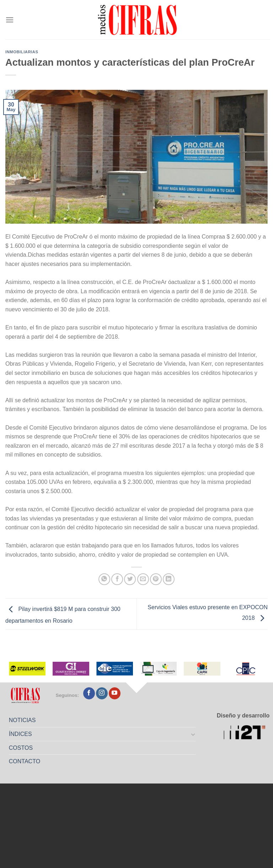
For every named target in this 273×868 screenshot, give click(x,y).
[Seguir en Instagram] (102, 693)
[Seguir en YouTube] (115, 693)
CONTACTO (25, 761)
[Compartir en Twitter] (130, 579)
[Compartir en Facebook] (117, 579)
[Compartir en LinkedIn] (169, 579)
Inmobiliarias (22, 52)
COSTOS (21, 748)
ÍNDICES (20, 734)
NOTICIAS (22, 720)
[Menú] (10, 20)
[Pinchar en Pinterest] (156, 579)
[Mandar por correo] (143, 579)
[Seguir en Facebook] (89, 693)
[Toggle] (193, 734)
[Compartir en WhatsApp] (104, 579)
